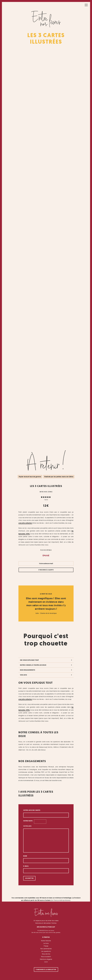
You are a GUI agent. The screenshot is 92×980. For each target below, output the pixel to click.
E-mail (26, 866)
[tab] (46, 660)
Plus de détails (46, 550)
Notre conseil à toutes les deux (33, 665)
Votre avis (28, 826)
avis (46, 500)
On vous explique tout (29, 660)
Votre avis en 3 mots (32, 810)
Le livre (46, 943)
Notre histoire (46, 941)
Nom (25, 856)
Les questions (46, 951)
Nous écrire (46, 954)
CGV (46, 962)
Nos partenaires (46, 949)
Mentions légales (46, 959)
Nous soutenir (46, 957)
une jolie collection (25, 523)
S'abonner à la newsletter (46, 970)
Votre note (28, 821)
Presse (46, 946)
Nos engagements (28, 670)
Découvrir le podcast (46, 927)
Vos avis (23, 675)
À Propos (46, 937)
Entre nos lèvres (46, 492)
